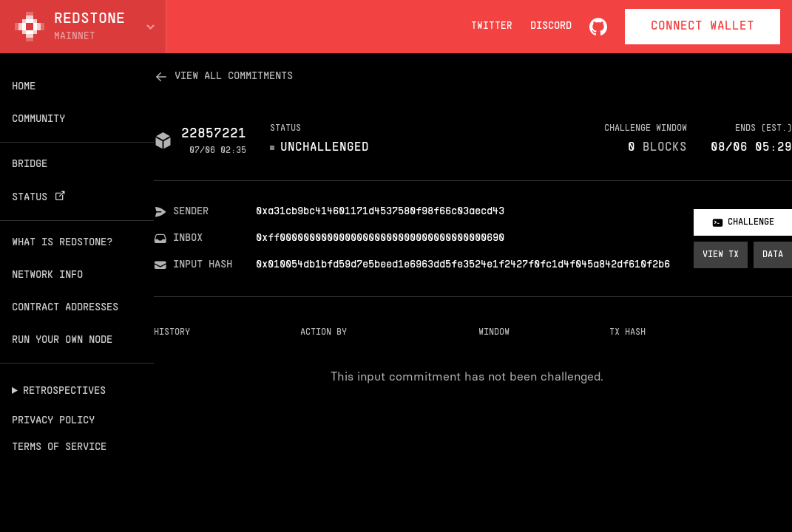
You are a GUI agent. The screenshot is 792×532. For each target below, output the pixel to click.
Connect (703, 27)
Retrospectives (64, 391)
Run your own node (62, 340)
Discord (551, 26)
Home (24, 87)
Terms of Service (59, 447)
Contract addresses (65, 308)
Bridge (30, 164)
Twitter (492, 27)
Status (41, 197)
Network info (47, 275)
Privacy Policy (53, 421)
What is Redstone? (62, 243)
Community (38, 119)
